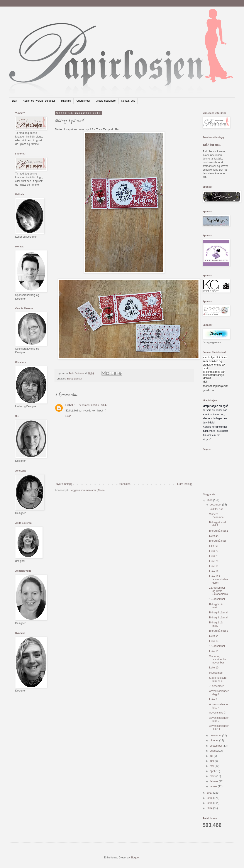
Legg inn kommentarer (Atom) (87, 490)
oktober (214, 740)
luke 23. (214, 546)
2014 (210, 808)
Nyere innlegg (64, 484)
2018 (210, 500)
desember (216, 505)
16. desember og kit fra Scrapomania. (219, 591)
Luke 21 (214, 556)
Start (14, 101)
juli (212, 756)
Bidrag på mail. (218, 541)
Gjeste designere (106, 101)
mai (212, 766)
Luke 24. (214, 536)
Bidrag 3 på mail (219, 618)
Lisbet (69, 405)
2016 (210, 798)
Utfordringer (83, 101)
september (216, 746)
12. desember (217, 646)
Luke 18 (214, 571)
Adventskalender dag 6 (219, 693)
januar (214, 786)
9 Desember (216, 673)
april (213, 771)
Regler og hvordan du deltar (39, 101)
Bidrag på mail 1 (219, 631)
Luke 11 (214, 651)
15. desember (217, 599)
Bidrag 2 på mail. (216, 624)
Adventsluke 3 (217, 713)
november (216, 735)
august (214, 751)
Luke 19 (214, 566)
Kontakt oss (128, 101)
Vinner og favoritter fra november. (218, 659)
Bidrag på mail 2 (219, 531)
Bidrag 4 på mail (219, 613)
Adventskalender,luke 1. (219, 727)
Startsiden (125, 484)
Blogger (135, 858)
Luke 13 (214, 641)
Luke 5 (213, 699)
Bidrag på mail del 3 (218, 524)
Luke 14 (214, 636)
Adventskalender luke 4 (219, 706)
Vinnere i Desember (217, 516)
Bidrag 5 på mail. (216, 606)
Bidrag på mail (74, 379)
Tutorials (66, 101)
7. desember (216, 686)
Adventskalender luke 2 (219, 719)
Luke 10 (214, 668)
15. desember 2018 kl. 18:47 (91, 405)
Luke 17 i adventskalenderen (219, 580)
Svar (68, 416)
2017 (210, 793)
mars (213, 776)
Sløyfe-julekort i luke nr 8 (218, 679)
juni (212, 761)
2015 (210, 803)
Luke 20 (214, 561)
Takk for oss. (212, 145)
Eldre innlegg (185, 484)
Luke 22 (214, 551)
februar (214, 781)
